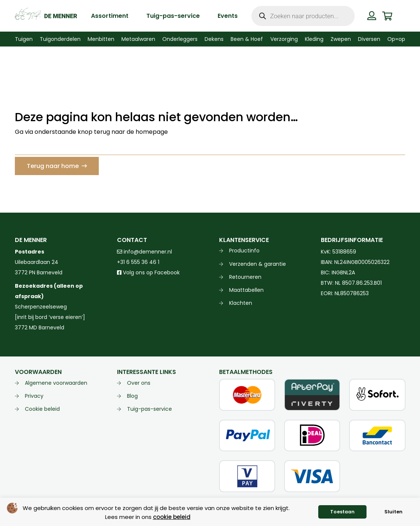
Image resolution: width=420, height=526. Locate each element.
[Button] (372, 16)
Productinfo (244, 251)
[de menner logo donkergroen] (46, 16)
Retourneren (245, 277)
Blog (132, 396)
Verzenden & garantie (258, 264)
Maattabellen (246, 290)
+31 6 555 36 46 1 (138, 262)
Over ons (139, 383)
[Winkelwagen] (387, 16)
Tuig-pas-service (149, 409)
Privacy (34, 396)
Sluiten (393, 512)
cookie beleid (172, 517)
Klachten (241, 303)
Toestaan (342, 512)
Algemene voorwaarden (56, 383)
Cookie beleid (42, 409)
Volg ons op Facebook (148, 272)
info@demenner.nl (144, 252)
